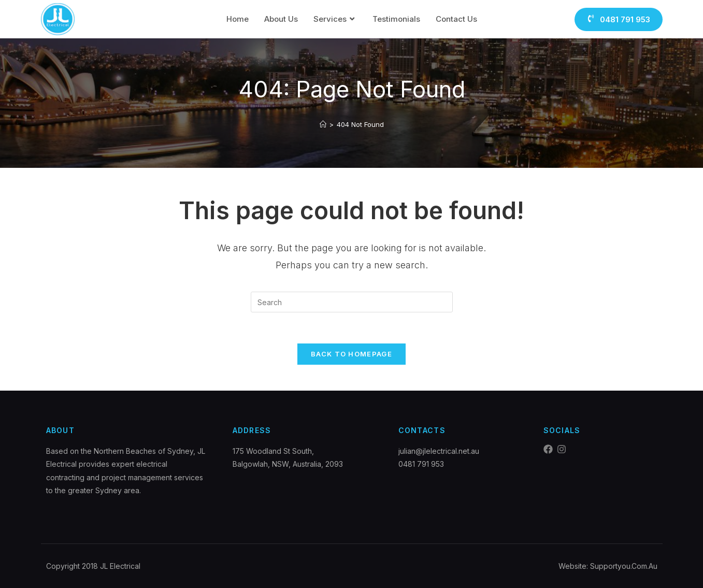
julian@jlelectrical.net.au (439, 451)
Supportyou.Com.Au (624, 566)
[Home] (323, 124)
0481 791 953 (421, 464)
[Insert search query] (352, 302)
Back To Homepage (351, 354)
